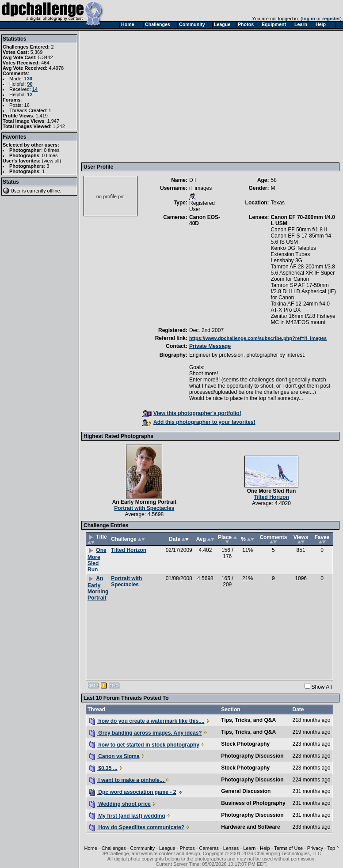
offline (54, 191)
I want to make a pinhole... (127, 780)
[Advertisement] (212, 96)
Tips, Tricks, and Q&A (248, 720)
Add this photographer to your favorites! (199, 422)
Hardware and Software (250, 827)
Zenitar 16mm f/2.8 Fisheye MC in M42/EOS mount (303, 319)
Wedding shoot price (120, 804)
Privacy (315, 848)
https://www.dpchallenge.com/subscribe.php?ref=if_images (258, 338)
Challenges (114, 848)
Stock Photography (245, 744)
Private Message (210, 346)
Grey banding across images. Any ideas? (146, 733)
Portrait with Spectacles (144, 508)
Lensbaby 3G (287, 260)
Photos (187, 848)
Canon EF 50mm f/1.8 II (299, 230)
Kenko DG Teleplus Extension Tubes (294, 251)
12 (30, 94)
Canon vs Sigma (114, 756)
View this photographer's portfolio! (192, 413)
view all (52, 161)
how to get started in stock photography (144, 745)
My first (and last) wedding (127, 816)
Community (143, 848)
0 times (51, 150)
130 (28, 79)
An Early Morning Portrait (144, 502)
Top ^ (333, 848)
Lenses (231, 848)
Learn (249, 848)
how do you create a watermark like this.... (147, 721)
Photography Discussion (252, 756)
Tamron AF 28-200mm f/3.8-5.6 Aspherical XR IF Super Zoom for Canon (304, 273)
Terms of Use (288, 848)
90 (30, 84)
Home (91, 848)
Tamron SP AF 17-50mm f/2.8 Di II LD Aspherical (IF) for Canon (303, 291)
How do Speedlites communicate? (137, 827)
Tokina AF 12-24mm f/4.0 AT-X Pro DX (300, 307)
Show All (322, 687)
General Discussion (246, 791)
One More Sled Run (272, 491)
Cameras (209, 848)
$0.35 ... (103, 768)
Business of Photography (253, 803)
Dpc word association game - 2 (133, 792)
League (167, 848)
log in (309, 19)
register (331, 19)
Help (265, 848)
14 (35, 89)
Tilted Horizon (271, 497)
